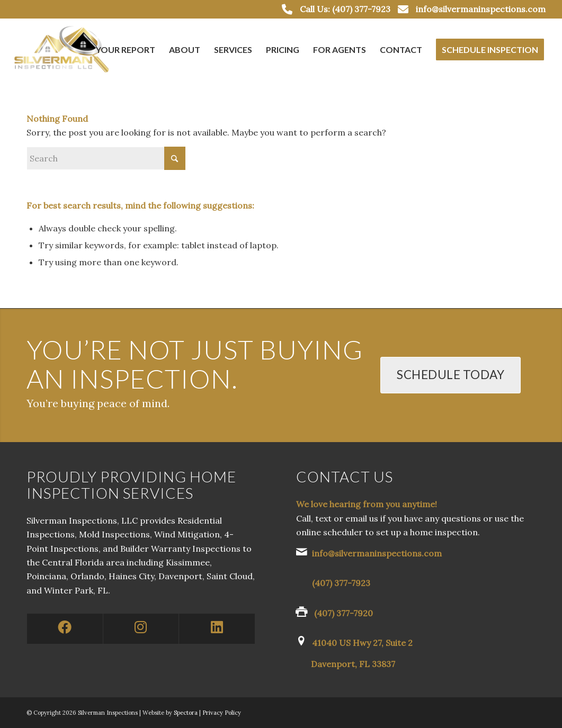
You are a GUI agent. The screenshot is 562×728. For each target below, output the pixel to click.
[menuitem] (126, 50)
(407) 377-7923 (341, 583)
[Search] (106, 158)
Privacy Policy (222, 713)
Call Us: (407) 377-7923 (345, 9)
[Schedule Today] (451, 375)
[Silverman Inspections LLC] (63, 50)
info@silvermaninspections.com (481, 9)
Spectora (186, 713)
